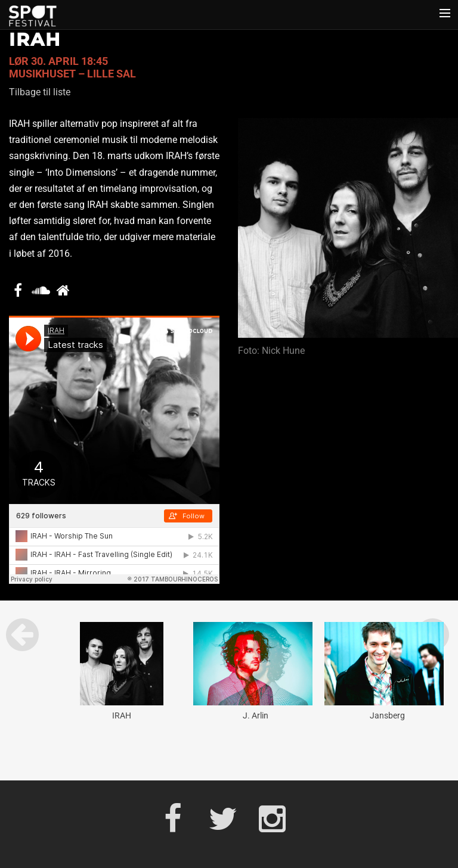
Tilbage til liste (40, 92)
